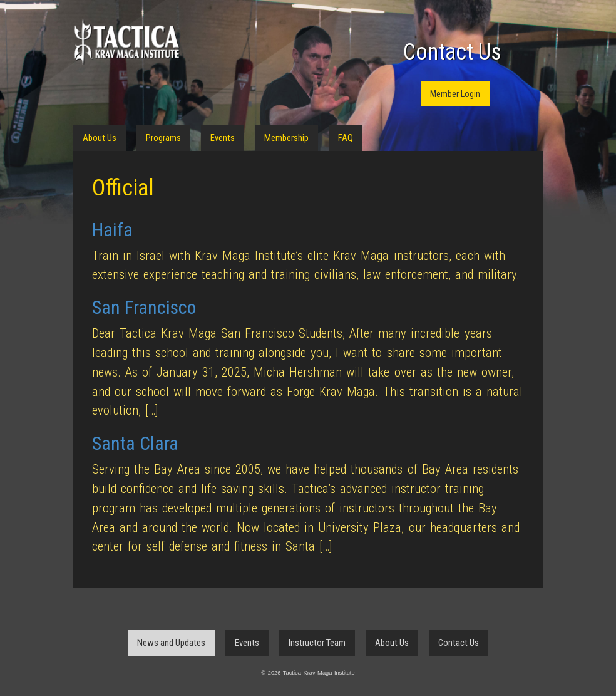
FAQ (346, 138)
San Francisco (144, 307)
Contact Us (452, 52)
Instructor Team (317, 643)
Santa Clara (135, 443)
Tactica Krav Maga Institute (126, 42)
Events (223, 138)
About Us (100, 138)
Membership (286, 138)
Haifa (112, 230)
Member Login (455, 94)
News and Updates (171, 643)
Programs (163, 138)
